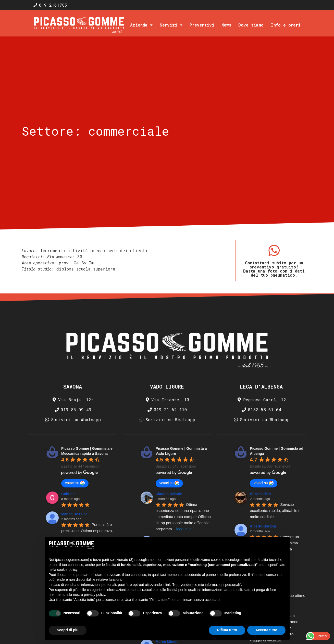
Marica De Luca (74, 514)
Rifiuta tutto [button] (227, 630)
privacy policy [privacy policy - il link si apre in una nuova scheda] (95, 595)
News (226, 25)
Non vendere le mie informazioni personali (206, 585)
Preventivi (202, 25)
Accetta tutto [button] (266, 630)
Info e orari (286, 25)
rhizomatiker (260, 494)
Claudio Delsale (169, 494)
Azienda (141, 25)
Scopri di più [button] (68, 630)
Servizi (171, 25)
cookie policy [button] (67, 570)
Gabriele (68, 494)
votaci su (75, 483)
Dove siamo (251, 25)
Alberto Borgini (263, 526)
